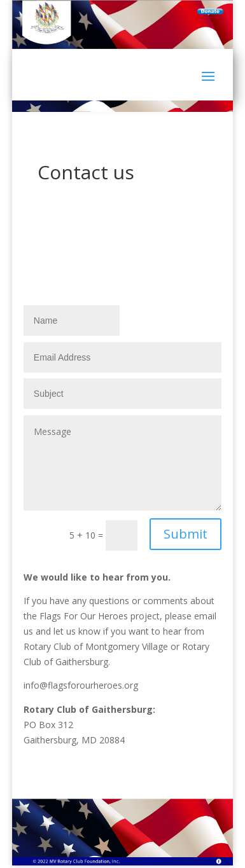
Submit (185, 534)
